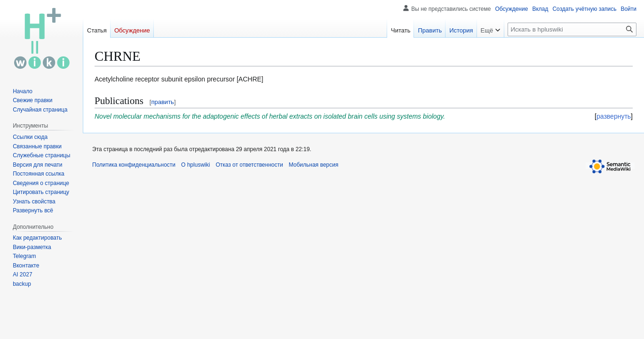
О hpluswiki (195, 165)
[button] (33, 210)
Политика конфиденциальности (134, 165)
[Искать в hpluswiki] (572, 29)
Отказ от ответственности (249, 165)
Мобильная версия (314, 165)
